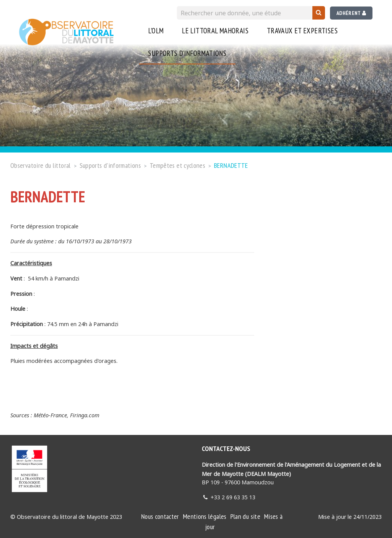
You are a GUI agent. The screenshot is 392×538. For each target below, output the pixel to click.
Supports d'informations (187, 53)
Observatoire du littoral (41, 165)
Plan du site (245, 516)
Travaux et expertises (302, 31)
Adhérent (351, 13)
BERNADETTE (231, 165)
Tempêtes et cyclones (177, 165)
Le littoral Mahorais (215, 31)
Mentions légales (205, 516)
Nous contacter (160, 516)
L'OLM (156, 31)
